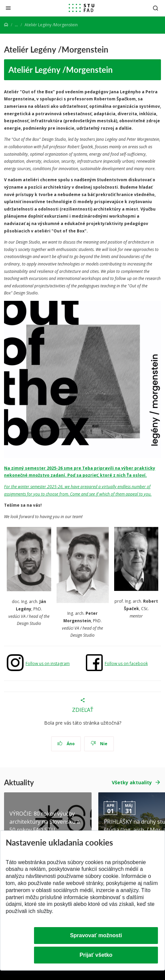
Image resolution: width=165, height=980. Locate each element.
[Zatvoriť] (8, 8)
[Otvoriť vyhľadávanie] (156, 8)
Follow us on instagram (48, 663)
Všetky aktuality (132, 782)
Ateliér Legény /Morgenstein (61, 69)
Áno (66, 744)
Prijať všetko (96, 955)
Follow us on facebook (126, 663)
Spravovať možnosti (96, 935)
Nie (99, 744)
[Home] (6, 25)
